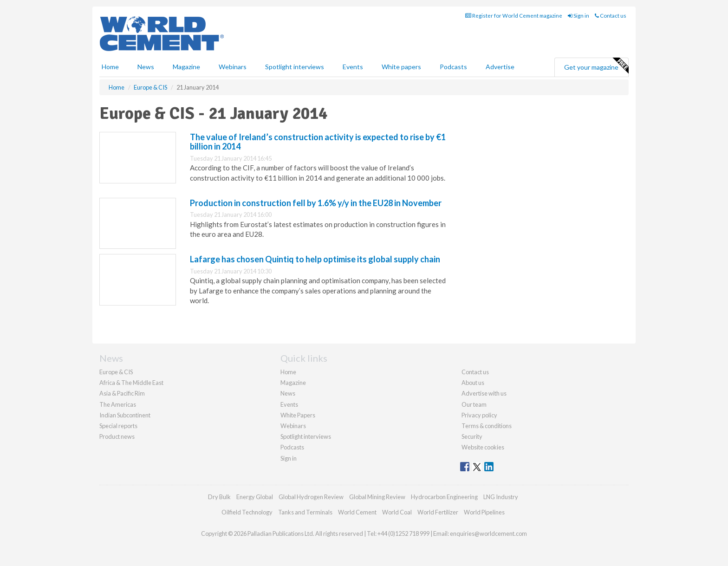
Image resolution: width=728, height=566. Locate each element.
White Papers (298, 415)
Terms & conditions (487, 426)
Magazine (186, 67)
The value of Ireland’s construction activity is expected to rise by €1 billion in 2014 (318, 142)
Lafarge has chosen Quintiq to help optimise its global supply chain (315, 259)
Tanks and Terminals (305, 512)
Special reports (118, 426)
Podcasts (453, 67)
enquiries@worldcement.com (488, 533)
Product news (117, 436)
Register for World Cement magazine (514, 16)
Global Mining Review (377, 497)
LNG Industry (501, 497)
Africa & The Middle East (131, 383)
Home (110, 67)
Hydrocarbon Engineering (444, 497)
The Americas (118, 404)
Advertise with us (484, 393)
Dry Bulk (219, 497)
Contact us (611, 16)
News (288, 393)
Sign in (578, 16)
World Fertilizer (438, 512)
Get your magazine (596, 66)
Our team (474, 404)
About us (473, 383)
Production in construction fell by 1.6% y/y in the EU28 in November (316, 203)
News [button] (146, 67)
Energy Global (255, 497)
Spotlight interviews (295, 67)
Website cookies (483, 447)
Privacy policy (479, 415)
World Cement (357, 512)
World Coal (397, 512)
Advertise (500, 67)
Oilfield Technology (247, 512)
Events (353, 67)
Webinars (233, 67)
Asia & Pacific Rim (122, 393)
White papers (401, 67)
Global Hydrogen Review (311, 497)
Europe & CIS (116, 372)
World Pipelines (484, 512)
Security (472, 436)
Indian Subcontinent (125, 415)
